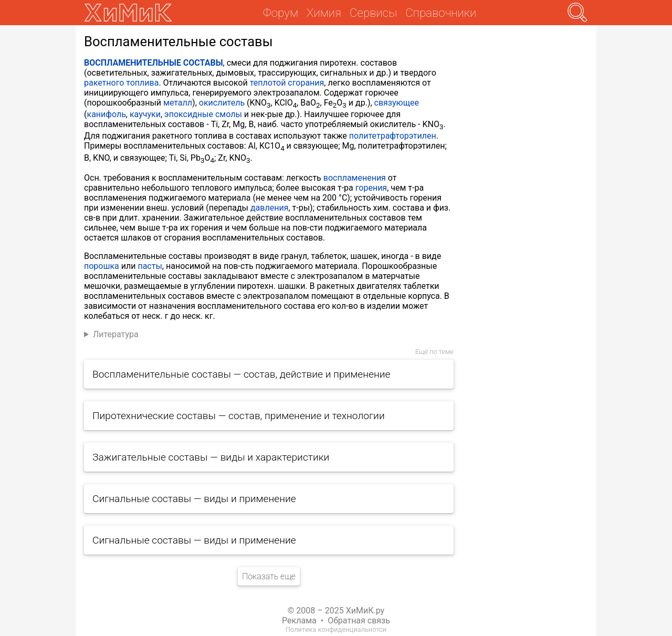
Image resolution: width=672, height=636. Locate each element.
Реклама (299, 621)
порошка (102, 266)
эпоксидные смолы (203, 114)
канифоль (106, 114)
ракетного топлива (121, 83)
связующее (397, 103)
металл (178, 103)
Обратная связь (359, 621)
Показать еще (269, 576)
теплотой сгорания (287, 83)
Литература (116, 334)
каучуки (145, 114)
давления (269, 208)
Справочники (441, 13)
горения (371, 188)
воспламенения (355, 178)
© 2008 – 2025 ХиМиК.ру (336, 611)
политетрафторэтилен (393, 136)
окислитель (222, 103)
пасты (150, 266)
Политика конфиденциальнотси (336, 629)
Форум (281, 13)
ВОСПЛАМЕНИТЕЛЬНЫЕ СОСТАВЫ (154, 63)
